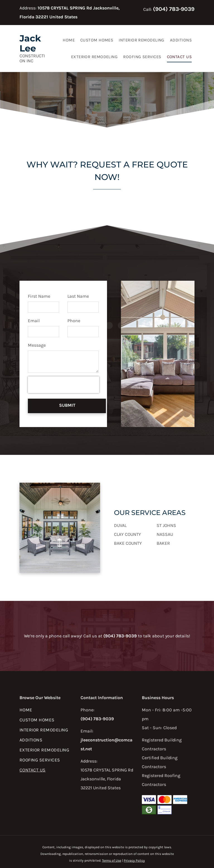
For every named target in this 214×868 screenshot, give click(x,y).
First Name (39, 296)
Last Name (78, 296)
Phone (74, 321)
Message (37, 345)
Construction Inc (32, 58)
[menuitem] (69, 40)
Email (34, 321)
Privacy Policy (134, 841)
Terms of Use (112, 841)
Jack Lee (30, 43)
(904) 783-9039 (174, 9)
